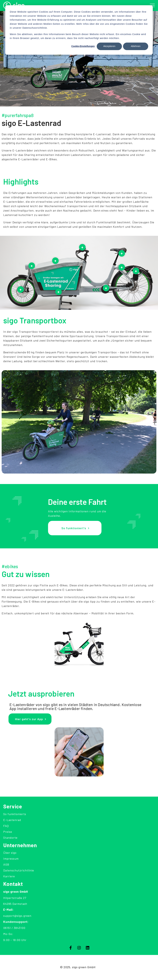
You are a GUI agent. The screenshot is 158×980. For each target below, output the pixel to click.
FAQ (6, 826)
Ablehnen (136, 46)
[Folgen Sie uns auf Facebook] (71, 948)
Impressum (11, 859)
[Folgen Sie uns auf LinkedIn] (88, 948)
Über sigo (10, 853)
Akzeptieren (109, 46)
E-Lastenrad (12, 820)
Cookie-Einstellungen (83, 46)
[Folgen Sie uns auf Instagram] (79, 948)
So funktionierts (15, 814)
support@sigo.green (17, 916)
